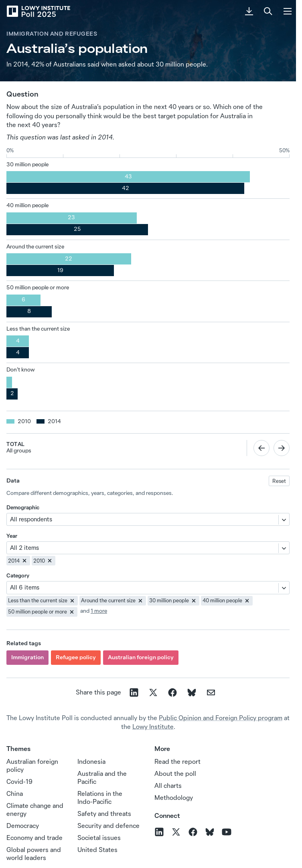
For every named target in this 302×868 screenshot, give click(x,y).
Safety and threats (104, 813)
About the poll (175, 773)
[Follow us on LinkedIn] (159, 832)
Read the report (177, 761)
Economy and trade (34, 838)
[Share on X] (153, 692)
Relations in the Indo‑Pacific (100, 797)
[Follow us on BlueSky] (210, 832)
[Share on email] (211, 692)
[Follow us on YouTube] (227, 832)
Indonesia (91, 761)
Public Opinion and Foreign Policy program (221, 718)
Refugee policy (76, 657)
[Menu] (288, 11)
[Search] (268, 11)
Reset (279, 481)
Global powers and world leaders (34, 854)
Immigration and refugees (52, 34)
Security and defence (108, 826)
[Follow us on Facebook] (193, 832)
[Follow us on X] (176, 832)
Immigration (27, 657)
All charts (168, 785)
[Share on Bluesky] (192, 692)
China (15, 793)
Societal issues (99, 838)
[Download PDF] (249, 11)
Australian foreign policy (141, 657)
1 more (99, 611)
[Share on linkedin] (134, 692)
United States (97, 850)
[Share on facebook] (172, 692)
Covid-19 (19, 781)
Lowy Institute (153, 727)
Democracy (23, 826)
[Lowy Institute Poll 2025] (38, 11)
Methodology (174, 797)
